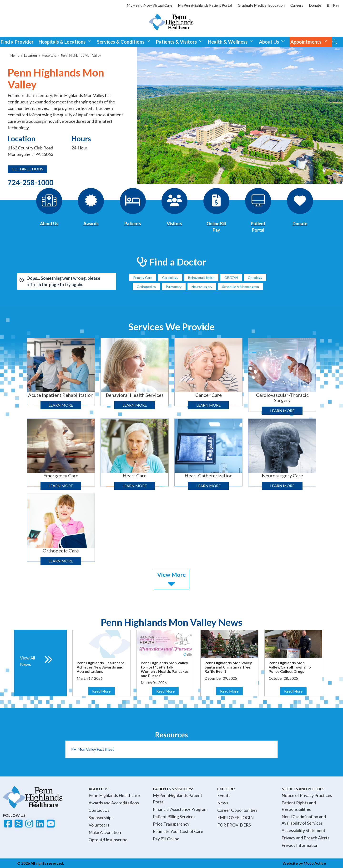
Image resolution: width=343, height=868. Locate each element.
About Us (272, 41)
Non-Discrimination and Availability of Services (304, 820)
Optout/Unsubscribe (108, 840)
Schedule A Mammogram (241, 287)
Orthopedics (146, 287)
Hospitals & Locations (65, 41)
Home (15, 55)
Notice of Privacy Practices (307, 795)
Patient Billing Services (174, 817)
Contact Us (99, 810)
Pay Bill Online (166, 839)
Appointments (309, 41)
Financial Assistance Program (180, 809)
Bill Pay (333, 5)
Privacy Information (300, 845)
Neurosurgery (202, 287)
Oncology (255, 278)
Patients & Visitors (179, 41)
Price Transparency (171, 824)
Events (224, 795)
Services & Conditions (124, 41)
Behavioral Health (201, 278)
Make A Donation (105, 832)
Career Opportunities (237, 810)
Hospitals (49, 55)
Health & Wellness (231, 41)
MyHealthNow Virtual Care (149, 5)
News (223, 803)
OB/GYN (231, 278)
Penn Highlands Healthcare (114, 795)
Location (30, 55)
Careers (297, 5)
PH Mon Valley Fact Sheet (93, 749)
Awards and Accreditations (114, 803)
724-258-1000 (30, 182)
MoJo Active (315, 863)
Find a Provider (17, 42)
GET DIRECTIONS (27, 169)
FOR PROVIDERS (234, 825)
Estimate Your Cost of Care (178, 831)
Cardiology (170, 278)
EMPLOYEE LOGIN (235, 817)
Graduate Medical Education (261, 5)
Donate (315, 5)
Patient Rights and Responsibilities (299, 806)
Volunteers (99, 825)
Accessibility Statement (303, 830)
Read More (103, 691)
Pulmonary (174, 287)
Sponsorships (101, 817)
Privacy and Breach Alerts (305, 838)
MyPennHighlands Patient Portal (205, 5)
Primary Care (143, 278)
